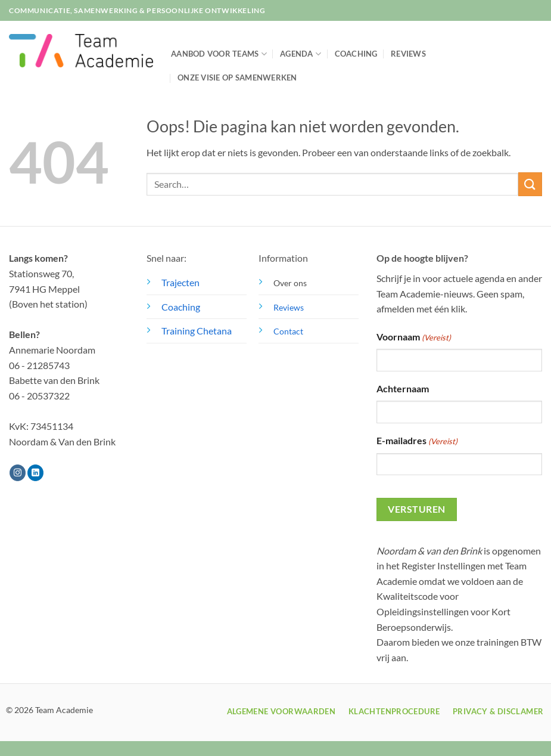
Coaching (356, 54)
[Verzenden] (530, 184)
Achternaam (403, 388)
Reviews (408, 54)
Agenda (301, 54)
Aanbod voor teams (219, 54)
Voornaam (414, 337)
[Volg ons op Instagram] (18, 473)
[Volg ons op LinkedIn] (35, 473)
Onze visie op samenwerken (237, 78)
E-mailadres (417, 441)
